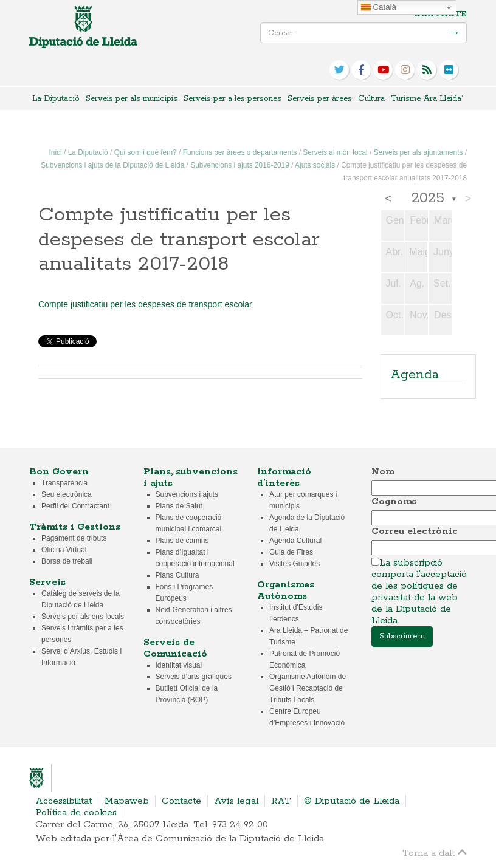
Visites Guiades (294, 564)
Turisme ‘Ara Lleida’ (427, 99)
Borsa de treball (67, 561)
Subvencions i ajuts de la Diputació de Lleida (112, 165)
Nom (383, 472)
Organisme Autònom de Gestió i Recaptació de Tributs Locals (308, 688)
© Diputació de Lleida (352, 801)
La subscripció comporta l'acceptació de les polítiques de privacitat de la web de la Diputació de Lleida (419, 592)
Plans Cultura (177, 575)
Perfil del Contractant (75, 506)
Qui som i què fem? (146, 152)
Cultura (371, 99)
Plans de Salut (179, 506)
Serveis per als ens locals (83, 617)
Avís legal (236, 801)
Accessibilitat (64, 801)
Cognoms (394, 501)
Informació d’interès (284, 477)
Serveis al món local (335, 152)
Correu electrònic (415, 531)
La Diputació (56, 99)
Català (379, 7)
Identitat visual (179, 665)
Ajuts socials (315, 165)
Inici (56, 152)
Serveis (47, 582)
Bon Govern (59, 472)
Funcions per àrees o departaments (240, 152)
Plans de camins (182, 541)
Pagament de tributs (74, 538)
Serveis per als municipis (132, 99)
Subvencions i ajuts (187, 494)
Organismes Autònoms (286, 590)
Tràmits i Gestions (75, 527)
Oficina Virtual (64, 550)
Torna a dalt (435, 853)
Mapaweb (127, 801)
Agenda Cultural (295, 541)
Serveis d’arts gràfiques (194, 677)
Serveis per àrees (320, 99)
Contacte (440, 14)
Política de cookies (76, 812)
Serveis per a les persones (232, 99)
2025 (428, 199)
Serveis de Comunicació (175, 648)
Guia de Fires (291, 552)
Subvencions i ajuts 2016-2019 (240, 165)
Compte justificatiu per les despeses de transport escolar (145, 304)
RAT (281, 801)
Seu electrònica (67, 494)
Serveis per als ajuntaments (418, 152)
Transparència (64, 483)
